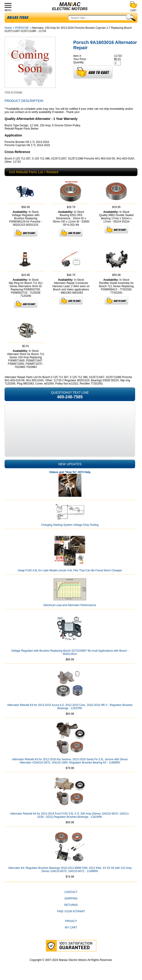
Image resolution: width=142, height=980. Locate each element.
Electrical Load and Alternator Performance (70, 605)
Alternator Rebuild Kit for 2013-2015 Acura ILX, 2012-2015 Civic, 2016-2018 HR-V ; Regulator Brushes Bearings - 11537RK (70, 707)
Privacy (71, 921)
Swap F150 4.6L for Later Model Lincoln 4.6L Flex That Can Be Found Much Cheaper (70, 570)
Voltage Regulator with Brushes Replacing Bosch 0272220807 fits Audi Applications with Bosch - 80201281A (70, 652)
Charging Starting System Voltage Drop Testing (70, 525)
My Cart (71, 928)
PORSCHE (22, 28)
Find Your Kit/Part (71, 911)
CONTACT (71, 892)
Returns (71, 905)
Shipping (71, 899)
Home (8, 28)
